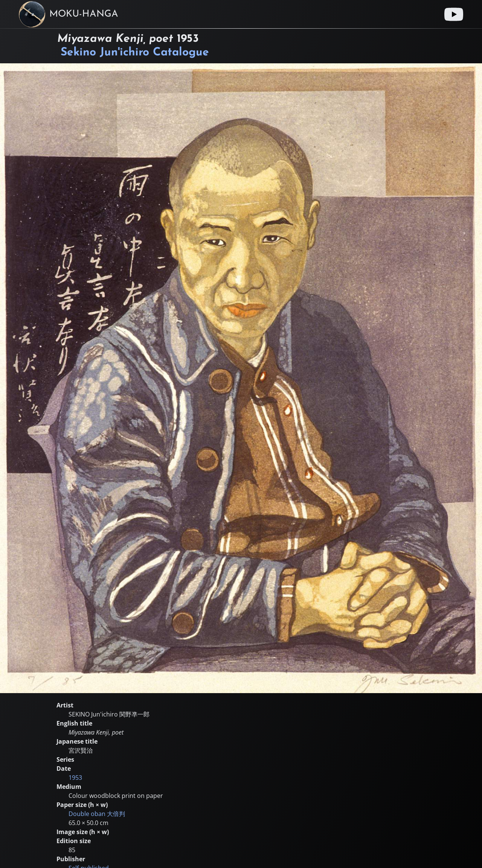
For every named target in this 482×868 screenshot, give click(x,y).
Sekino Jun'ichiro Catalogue (135, 53)
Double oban (97, 814)
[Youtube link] (454, 14)
